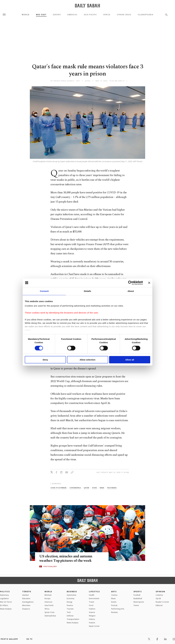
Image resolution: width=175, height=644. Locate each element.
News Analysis (6, 609)
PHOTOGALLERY (50, 566)
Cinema (114, 595)
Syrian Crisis (124, 15)
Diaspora (26, 609)
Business (72, 592)
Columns (159, 595)
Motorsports (139, 602)
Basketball (138, 598)
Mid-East (41, 15)
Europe (57, 15)
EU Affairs (4, 605)
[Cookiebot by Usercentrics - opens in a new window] (130, 283)
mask (102, 488)
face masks (112, 488)
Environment (94, 598)
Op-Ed (158, 598)
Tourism (70, 609)
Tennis (136, 605)
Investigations (28, 602)
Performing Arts (118, 609)
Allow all (130, 360)
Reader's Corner (162, 602)
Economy (70, 598)
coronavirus (75, 488)
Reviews (114, 612)
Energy (69, 602)
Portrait (114, 605)
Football (137, 595)
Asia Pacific (90, 15)
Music (113, 598)
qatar (86, 488)
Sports (138, 592)
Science (92, 612)
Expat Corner (94, 626)
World (26, 15)
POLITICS (5, 592)
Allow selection (87, 360)
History (92, 619)
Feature (92, 623)
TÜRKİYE (27, 592)
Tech (69, 612)
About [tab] (131, 291)
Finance (70, 605)
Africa (107, 15)
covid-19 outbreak (58, 488)
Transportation (73, 619)
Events (114, 602)
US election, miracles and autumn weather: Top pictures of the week (66, 559)
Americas (72, 15)
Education (26, 598)
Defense (70, 616)
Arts (114, 592)
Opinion (160, 592)
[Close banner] (149, 283)
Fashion (92, 609)
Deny (45, 360)
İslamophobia (50, 616)
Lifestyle (94, 592)
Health (92, 595)
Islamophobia (146, 15)
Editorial (159, 605)
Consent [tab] (44, 291)
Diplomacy (4, 595)
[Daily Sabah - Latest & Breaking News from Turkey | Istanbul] (87, 6)
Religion (92, 616)
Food (91, 605)
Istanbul (25, 595)
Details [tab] (87, 291)
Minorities (26, 605)
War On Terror (6, 602)
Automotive (71, 595)
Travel (91, 602)
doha (94, 488)
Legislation (4, 598)
